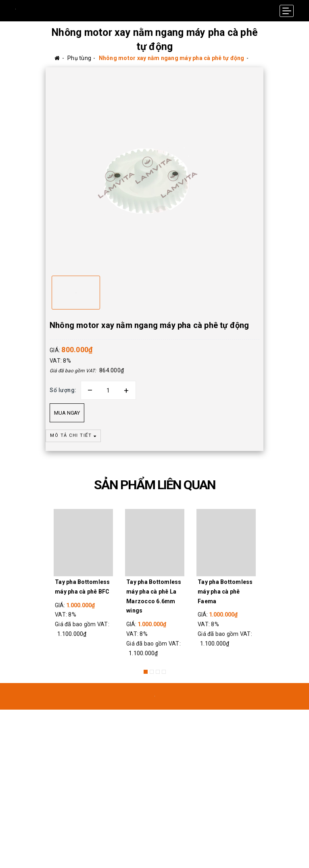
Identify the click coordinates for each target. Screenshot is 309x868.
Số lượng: (63, 390)
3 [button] (158, 672)
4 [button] (164, 672)
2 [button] (152, 672)
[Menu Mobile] (287, 11)
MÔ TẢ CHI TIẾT (73, 435)
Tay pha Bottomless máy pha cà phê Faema (225, 592)
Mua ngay (67, 413)
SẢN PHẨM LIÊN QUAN (155, 485)
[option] (154, 168)
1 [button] (146, 672)
